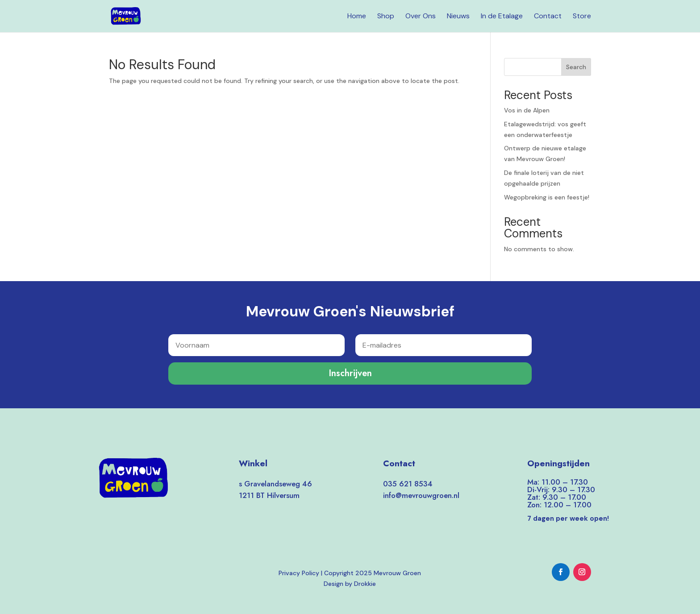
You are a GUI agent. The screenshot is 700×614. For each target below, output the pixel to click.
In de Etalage (502, 17)
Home (357, 17)
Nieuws (458, 17)
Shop (386, 17)
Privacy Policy (299, 573)
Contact (548, 17)
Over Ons (421, 17)
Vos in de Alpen (527, 110)
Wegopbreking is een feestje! (547, 197)
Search (576, 67)
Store (582, 17)
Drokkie (365, 584)
